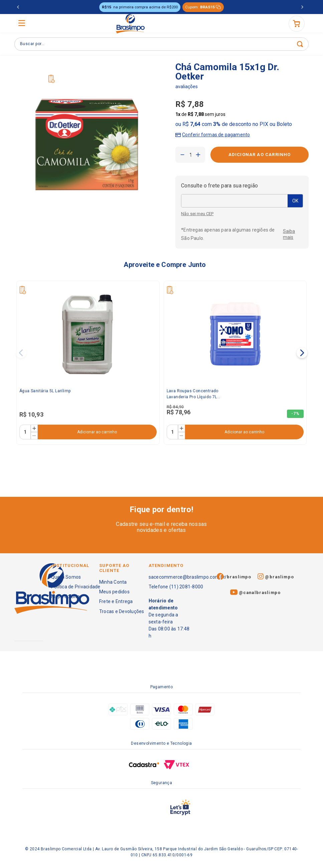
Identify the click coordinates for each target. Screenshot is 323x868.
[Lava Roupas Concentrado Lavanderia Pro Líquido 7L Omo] (235, 363)
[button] (213, 133)
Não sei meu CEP (197, 214)
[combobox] (161, 44)
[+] (198, 155)
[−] (182, 155)
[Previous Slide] (18, 7)
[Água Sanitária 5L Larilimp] (88, 363)
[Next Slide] (302, 7)
